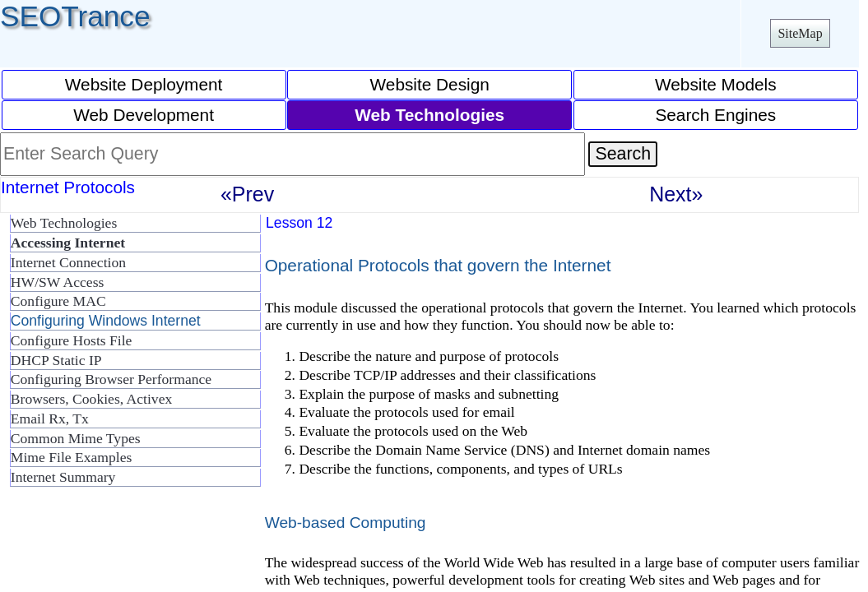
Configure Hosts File (72, 340)
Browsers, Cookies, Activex (91, 399)
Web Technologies (64, 223)
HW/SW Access (58, 282)
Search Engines (715, 115)
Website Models (716, 84)
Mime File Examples (72, 457)
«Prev (247, 194)
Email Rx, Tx (50, 419)
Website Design (430, 84)
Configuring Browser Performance (111, 379)
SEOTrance (75, 16)
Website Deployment (144, 84)
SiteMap (800, 33)
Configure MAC (58, 301)
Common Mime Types (76, 438)
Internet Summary (63, 477)
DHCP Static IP (56, 360)
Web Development (144, 115)
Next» (676, 194)
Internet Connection (68, 262)
